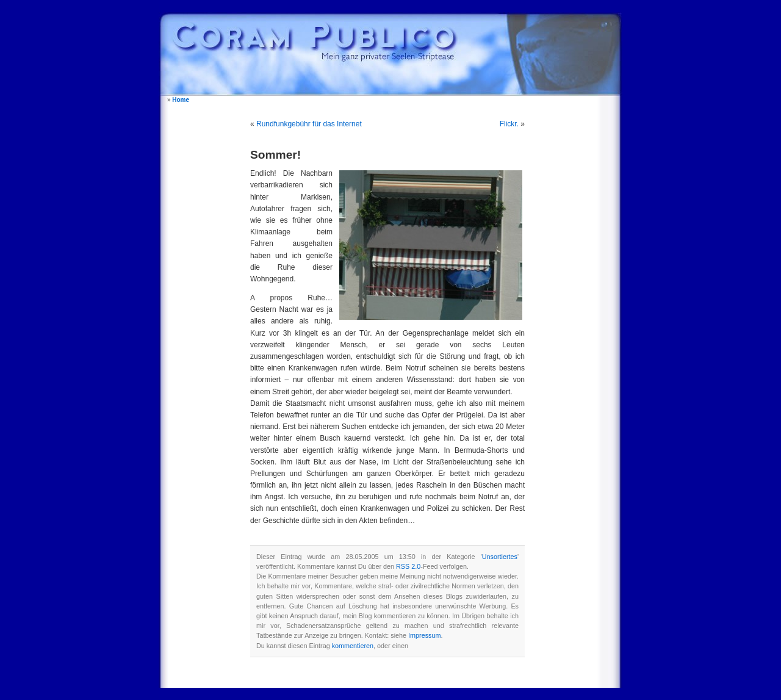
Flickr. (509, 124)
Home (181, 100)
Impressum (424, 635)
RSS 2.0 (408, 566)
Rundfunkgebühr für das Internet (309, 124)
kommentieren (353, 646)
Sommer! (275, 155)
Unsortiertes (500, 557)
